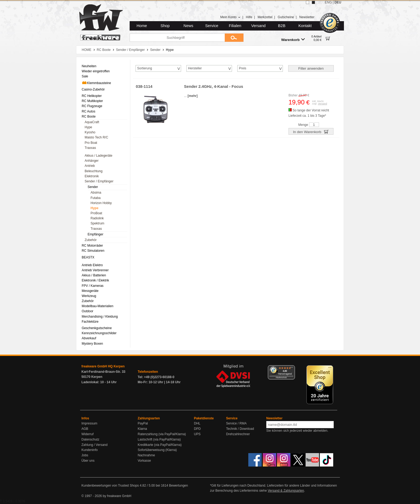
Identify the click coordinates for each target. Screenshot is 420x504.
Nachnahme (146, 455)
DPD (197, 429)
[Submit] (234, 38)
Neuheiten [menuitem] (89, 66)
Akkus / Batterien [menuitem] (94, 275)
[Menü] (292, 368)
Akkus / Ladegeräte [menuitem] (98, 156)
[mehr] (192, 96)
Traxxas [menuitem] (90, 148)
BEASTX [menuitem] (88, 257)
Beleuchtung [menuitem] (94, 171)
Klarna (142, 429)
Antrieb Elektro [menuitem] (92, 265)
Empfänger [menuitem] (95, 234)
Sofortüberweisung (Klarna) (157, 450)
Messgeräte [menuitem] (90, 291)
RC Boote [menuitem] (89, 116)
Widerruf (87, 434)
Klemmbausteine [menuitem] (96, 83)
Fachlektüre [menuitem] (90, 322)
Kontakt (305, 26)
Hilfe (249, 17)
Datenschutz (90, 439)
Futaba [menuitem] (95, 198)
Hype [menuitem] (88, 127)
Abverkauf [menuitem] (89, 338)
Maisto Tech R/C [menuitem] (96, 137)
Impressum (89, 423)
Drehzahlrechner (238, 434)
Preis (243, 68)
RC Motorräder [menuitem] (92, 246)
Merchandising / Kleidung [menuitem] (100, 317)
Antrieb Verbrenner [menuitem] (95, 270)
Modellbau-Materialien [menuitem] (97, 306)
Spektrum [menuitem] (97, 223)
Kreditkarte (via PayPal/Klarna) (160, 445)
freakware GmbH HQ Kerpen (103, 366)
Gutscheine (286, 17)
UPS (197, 434)
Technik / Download (240, 429)
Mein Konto (230, 17)
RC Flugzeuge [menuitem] (92, 106)
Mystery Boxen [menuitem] (92, 344)
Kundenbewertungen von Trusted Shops (110, 486)
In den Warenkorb (311, 131)
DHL (197, 423)
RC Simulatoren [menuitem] (93, 251)
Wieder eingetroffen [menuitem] (96, 71)
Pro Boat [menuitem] (91, 143)
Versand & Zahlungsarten (286, 491)
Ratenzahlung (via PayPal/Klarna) (162, 434)
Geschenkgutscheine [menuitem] (97, 328)
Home (142, 26)
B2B (282, 26)
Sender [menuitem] (93, 187)
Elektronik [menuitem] (92, 176)
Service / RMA (236, 423)
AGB (85, 429)
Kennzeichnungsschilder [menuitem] (99, 333)
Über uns (88, 461)
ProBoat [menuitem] (96, 213)
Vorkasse (144, 461)
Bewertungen (179, 486)
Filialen (235, 26)
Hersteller (195, 68)
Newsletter (307, 17)
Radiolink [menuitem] (97, 218)
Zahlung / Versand (94, 445)
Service (212, 26)
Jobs (85, 455)
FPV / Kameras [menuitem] (93, 286)
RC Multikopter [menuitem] (92, 101)
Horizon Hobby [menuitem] (101, 203)
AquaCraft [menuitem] (92, 122)
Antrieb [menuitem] (90, 166)
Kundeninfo (90, 450)
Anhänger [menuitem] (92, 161)
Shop (165, 26)
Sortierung (145, 68)
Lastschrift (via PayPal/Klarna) (159, 439)
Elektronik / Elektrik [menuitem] (95, 280)
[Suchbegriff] (177, 38)
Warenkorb (293, 40)
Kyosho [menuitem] (90, 132)
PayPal (143, 423)
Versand (258, 26)
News (188, 26)
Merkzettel (265, 17)
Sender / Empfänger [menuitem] (99, 181)
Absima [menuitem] (96, 193)
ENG (328, 2)
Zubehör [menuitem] (91, 240)
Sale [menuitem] (85, 76)
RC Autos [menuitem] (89, 111)
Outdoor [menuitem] (87, 311)
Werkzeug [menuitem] (89, 296)
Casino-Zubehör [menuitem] (93, 89)
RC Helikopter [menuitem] (92, 96)
